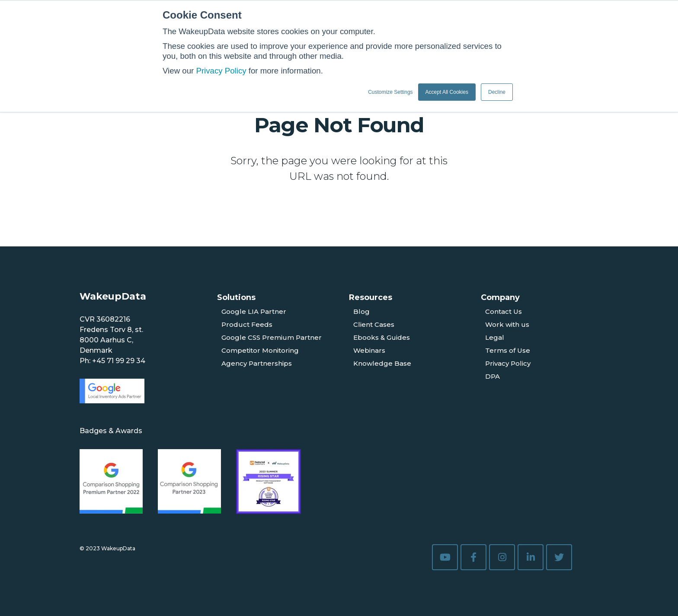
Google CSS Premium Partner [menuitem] (272, 337)
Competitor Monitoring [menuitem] (260, 350)
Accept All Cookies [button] (447, 92)
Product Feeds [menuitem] (247, 324)
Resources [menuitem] (371, 297)
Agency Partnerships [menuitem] (257, 363)
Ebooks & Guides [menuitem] (382, 337)
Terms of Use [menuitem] (508, 350)
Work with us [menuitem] (507, 324)
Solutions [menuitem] (236, 297)
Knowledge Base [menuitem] (382, 363)
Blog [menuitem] (361, 311)
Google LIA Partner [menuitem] (254, 311)
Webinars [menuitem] (369, 350)
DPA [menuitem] (493, 376)
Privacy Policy (221, 71)
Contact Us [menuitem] (504, 311)
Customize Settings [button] (390, 92)
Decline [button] (497, 92)
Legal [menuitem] (495, 337)
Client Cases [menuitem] (374, 324)
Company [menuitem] (500, 297)
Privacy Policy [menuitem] (508, 363)
